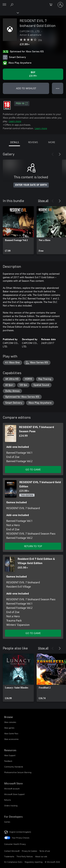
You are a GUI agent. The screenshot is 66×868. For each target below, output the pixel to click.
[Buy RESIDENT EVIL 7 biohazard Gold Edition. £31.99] (33, 74)
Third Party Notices (25, 856)
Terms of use (45, 851)
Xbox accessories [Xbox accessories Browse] (11, 739)
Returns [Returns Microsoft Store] (8, 800)
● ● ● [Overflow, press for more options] (58, 88)
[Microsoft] (33, 3)
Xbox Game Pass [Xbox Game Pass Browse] (11, 733)
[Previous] (53, 154)
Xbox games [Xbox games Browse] (9, 728)
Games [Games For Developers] (7, 822)
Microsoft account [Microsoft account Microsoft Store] (12, 789)
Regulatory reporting (34, 862)
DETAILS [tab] (15, 142)
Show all (43, 200)
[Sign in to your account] (60, 5)
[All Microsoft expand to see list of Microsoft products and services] (4, 5)
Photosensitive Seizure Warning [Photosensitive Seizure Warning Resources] (18, 772)
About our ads (41, 856)
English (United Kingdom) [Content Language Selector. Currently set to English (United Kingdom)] (20, 832)
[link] (18, 230)
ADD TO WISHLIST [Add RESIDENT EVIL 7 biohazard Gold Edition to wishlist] (26, 88)
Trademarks (9, 856)
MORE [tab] (52, 142)
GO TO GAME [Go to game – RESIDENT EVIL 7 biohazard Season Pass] (33, 469)
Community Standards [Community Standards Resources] (14, 767)
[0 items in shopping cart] (52, 5)
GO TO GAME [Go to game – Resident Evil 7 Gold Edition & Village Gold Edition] (33, 633)
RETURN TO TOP (33, 546)
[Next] (60, 154)
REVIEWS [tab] (33, 142)
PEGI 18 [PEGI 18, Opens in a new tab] (22, 104)
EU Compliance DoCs (13, 862)
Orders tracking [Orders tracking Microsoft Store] (11, 806)
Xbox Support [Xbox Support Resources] (10, 755)
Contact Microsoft (12, 851)
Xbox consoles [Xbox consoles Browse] (10, 722)
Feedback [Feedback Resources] (8, 761)
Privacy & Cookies (29, 851)
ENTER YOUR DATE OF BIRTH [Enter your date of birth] (31, 185)
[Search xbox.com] (12, 5)
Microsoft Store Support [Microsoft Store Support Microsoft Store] (14, 794)
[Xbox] (9, 13)
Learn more (15, 121)
